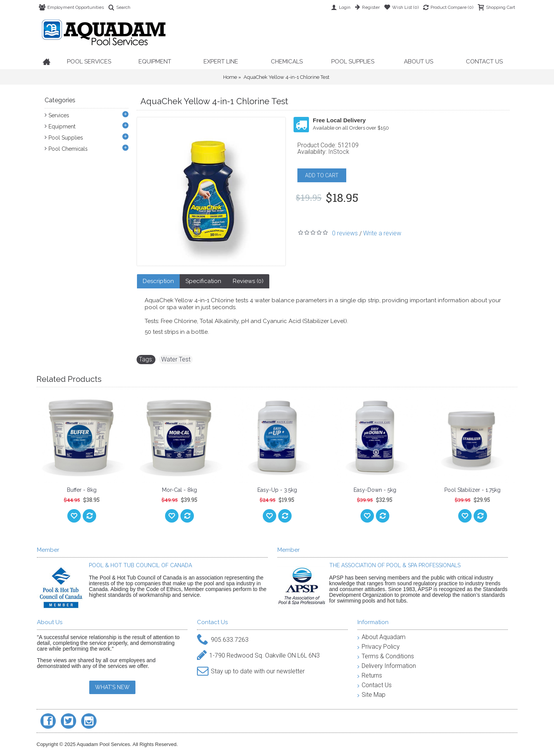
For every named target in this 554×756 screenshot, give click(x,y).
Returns (370, 675)
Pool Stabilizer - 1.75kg (472, 490)
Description (158, 281)
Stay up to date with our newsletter (251, 672)
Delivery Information (387, 666)
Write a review (382, 233)
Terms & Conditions (386, 656)
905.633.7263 (223, 640)
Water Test (176, 359)
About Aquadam (381, 637)
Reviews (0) (248, 281)
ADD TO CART (322, 175)
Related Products (69, 379)
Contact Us (375, 685)
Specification (203, 281)
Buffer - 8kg (82, 490)
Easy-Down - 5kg (375, 490)
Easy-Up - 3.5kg (277, 490)
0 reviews (345, 233)
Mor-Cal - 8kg (179, 490)
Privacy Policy (379, 647)
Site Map (371, 695)
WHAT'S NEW (112, 687)
